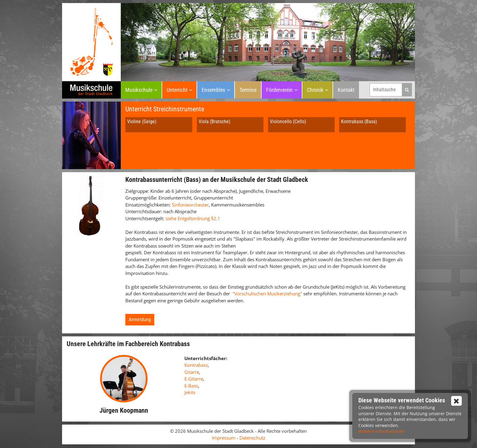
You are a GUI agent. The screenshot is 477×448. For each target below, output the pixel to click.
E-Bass (191, 386)
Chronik (315, 90)
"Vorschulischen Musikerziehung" (267, 293)
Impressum (224, 438)
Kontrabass (196, 365)
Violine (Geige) (142, 122)
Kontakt (346, 90)
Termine (248, 90)
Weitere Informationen (381, 431)
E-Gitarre (194, 379)
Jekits (190, 392)
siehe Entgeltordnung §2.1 (193, 218)
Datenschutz (252, 438)
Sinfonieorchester (190, 205)
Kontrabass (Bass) (359, 122)
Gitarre (192, 372)
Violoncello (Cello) (288, 122)
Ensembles (213, 90)
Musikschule (139, 90)
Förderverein (279, 90)
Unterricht (177, 90)
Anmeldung (140, 320)
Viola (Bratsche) (214, 122)
